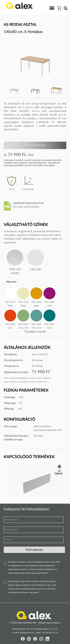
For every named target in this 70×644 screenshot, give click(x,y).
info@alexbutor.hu (26, 633)
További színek (35, 332)
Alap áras (11, 282)
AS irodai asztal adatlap (26, 207)
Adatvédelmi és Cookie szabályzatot (40, 566)
